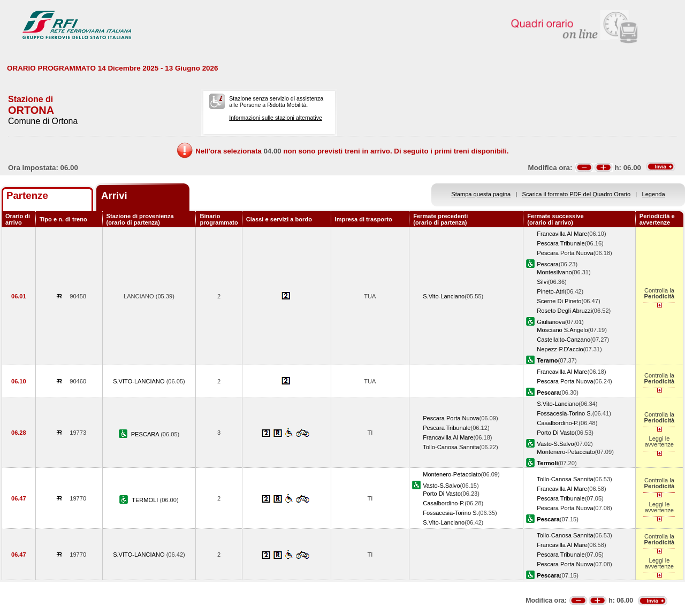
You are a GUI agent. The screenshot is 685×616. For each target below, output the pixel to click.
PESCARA (146, 434)
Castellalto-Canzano (564, 340)
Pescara (548, 264)
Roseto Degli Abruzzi (564, 311)
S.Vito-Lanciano (444, 296)
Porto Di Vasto (556, 433)
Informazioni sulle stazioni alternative (276, 118)
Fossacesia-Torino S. (564, 413)
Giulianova (551, 322)
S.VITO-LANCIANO (140, 381)
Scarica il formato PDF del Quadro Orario (577, 194)
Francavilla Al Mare (562, 234)
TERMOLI (146, 500)
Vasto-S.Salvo (555, 444)
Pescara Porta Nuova (565, 253)
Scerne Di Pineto (559, 301)
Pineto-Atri (551, 291)
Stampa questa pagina (481, 194)
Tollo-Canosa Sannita (451, 447)
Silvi (542, 282)
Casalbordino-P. (558, 423)
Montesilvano (554, 272)
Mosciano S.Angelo (562, 330)
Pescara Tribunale (561, 243)
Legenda (654, 194)
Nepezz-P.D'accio (560, 349)
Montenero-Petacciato (566, 452)
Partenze (27, 195)
